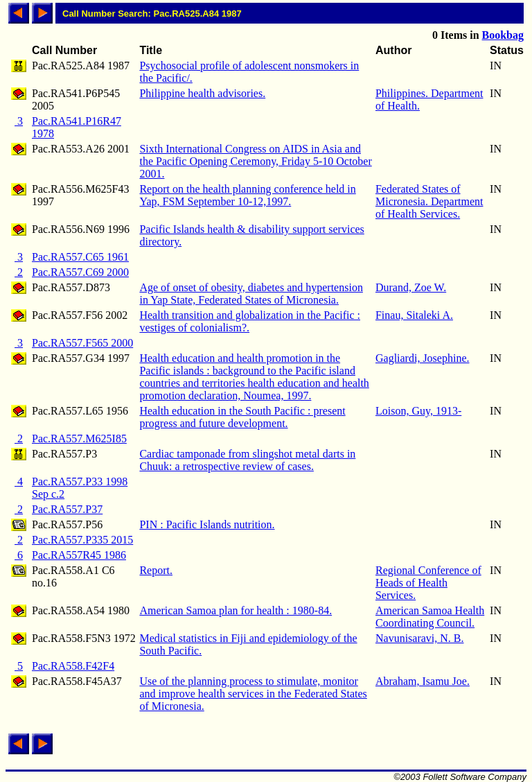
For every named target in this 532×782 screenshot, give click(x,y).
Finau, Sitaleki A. (414, 315)
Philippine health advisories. (202, 93)
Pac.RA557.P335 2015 (82, 540)
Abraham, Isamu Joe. (423, 681)
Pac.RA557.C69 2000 (80, 272)
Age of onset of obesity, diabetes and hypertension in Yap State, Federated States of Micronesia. (251, 294)
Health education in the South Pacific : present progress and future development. (242, 417)
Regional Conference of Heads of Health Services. (428, 583)
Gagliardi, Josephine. (423, 358)
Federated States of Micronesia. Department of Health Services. (429, 201)
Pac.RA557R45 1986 (79, 555)
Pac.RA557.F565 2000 (82, 343)
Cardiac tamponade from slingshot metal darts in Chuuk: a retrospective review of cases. (247, 460)
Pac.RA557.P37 (67, 509)
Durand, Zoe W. (411, 287)
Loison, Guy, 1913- (418, 411)
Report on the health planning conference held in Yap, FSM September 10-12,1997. (247, 195)
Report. (156, 570)
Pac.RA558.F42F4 (73, 666)
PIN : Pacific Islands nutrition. (207, 524)
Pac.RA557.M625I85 (79, 438)
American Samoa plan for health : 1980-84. (236, 610)
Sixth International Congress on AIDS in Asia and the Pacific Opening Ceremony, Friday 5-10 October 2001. (255, 161)
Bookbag (503, 35)
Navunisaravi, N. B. (420, 638)
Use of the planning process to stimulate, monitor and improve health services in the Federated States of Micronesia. (253, 694)
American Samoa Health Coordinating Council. (430, 617)
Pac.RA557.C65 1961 (80, 257)
